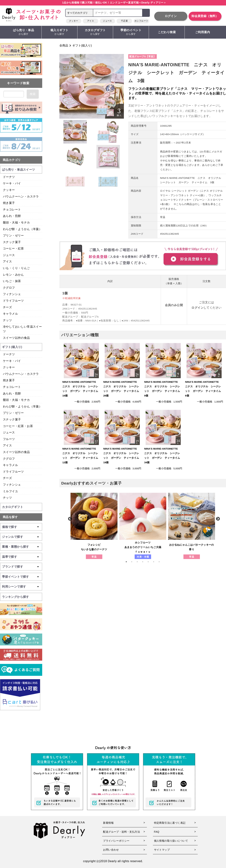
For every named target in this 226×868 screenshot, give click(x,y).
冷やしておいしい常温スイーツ (22, 329)
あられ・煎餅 (12, 216)
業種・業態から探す (16, 547)
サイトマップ (162, 850)
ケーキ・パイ (12, 183)
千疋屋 (124, 21)
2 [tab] (134, 562)
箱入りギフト (59, 32)
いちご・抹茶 (12, 281)
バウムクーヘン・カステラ (21, 196)
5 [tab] (150, 562)
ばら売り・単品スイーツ (18, 170)
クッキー (74, 21)
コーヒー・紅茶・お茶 (18, 426)
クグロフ (9, 288)
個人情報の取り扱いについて (171, 841)
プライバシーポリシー (116, 841)
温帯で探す (10, 557)
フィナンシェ (12, 294)
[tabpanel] (94, 526)
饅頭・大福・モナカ (16, 222)
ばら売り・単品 (24, 32)
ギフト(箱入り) (82, 45)
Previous (70, 519)
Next (218, 519)
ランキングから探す (16, 597)
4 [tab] (145, 562)
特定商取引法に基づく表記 (170, 823)
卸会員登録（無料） (205, 16)
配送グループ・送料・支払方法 (121, 832)
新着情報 (108, 823)
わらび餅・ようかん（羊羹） (22, 229)
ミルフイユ (10, 491)
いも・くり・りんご (16, 268)
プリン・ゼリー (13, 235)
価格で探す (10, 527)
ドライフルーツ (13, 301)
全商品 (64, 45)
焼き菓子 (9, 203)
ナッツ (7, 320)
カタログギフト (95, 32)
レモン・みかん (13, 275)
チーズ (7, 307)
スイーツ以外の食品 (16, 338)
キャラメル (10, 314)
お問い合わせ (111, 850)
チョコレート (12, 209)
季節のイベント (131, 32)
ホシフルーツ (141, 21)
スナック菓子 (12, 242)
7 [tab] (161, 562)
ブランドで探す (13, 567)
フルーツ (9, 439)
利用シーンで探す (14, 587)
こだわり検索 (167, 32)
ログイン (171, 16)
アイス (91, 21)
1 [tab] (128, 562)
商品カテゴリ (12, 160)
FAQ (157, 832)
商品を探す (10, 517)
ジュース (107, 21)
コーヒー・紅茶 (13, 248)
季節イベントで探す (16, 577)
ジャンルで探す (13, 537)
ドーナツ (9, 177)
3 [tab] (139, 562)
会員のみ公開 (174, 305)
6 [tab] (155, 562)
